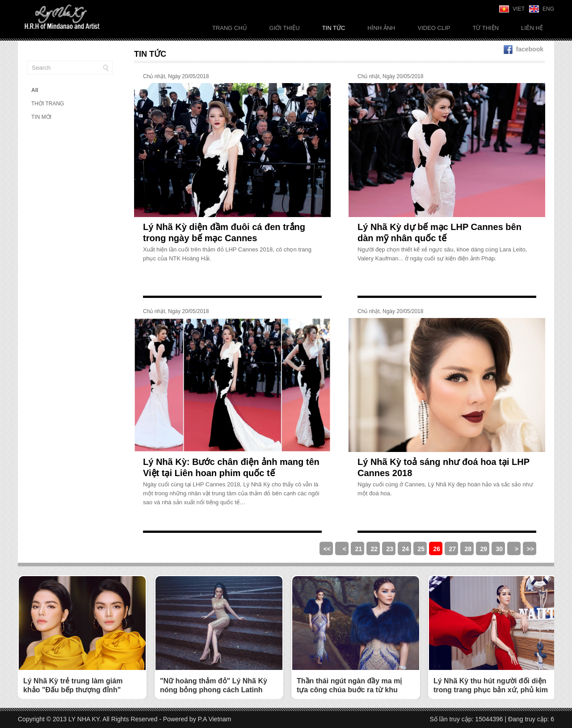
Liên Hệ (532, 28)
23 (390, 549)
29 (484, 549)
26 (437, 549)
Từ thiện (486, 28)
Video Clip (434, 28)
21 (358, 549)
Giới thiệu (285, 28)
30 (499, 549)
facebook (524, 49)
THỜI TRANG (48, 104)
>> (530, 549)
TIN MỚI (41, 117)
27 (452, 549)
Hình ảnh (381, 28)
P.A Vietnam (215, 719)
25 (421, 549)
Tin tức (334, 28)
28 (468, 549)
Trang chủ (230, 28)
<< (327, 549)
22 (374, 549)
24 (405, 549)
